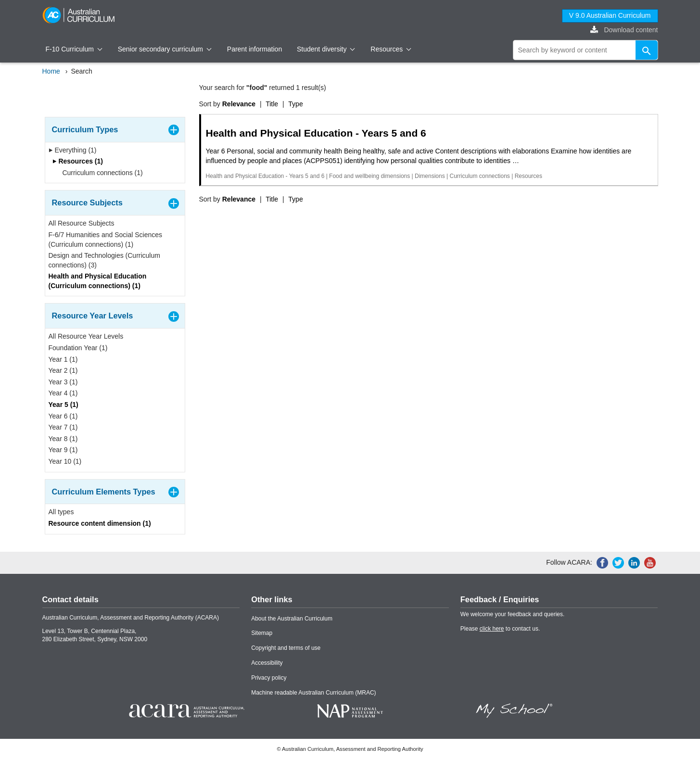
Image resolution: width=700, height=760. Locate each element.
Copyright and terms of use (286, 648)
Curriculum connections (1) (100, 173)
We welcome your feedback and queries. (513, 614)
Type (295, 104)
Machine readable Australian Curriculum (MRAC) (313, 693)
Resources (391, 49)
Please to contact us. (500, 629)
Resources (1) (78, 161)
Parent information (255, 49)
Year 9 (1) (63, 450)
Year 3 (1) (63, 382)
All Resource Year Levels (86, 336)
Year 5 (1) (64, 405)
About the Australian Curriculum (292, 619)
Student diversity (326, 49)
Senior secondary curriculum (165, 49)
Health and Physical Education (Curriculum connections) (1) (98, 281)
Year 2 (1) (63, 370)
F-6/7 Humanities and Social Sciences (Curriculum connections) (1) (106, 240)
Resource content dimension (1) (100, 523)
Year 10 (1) (65, 461)
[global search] (585, 50)
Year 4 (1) (63, 393)
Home (51, 71)
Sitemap (262, 633)
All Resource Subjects (82, 223)
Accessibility (267, 663)
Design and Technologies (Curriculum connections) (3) (104, 260)
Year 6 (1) (63, 416)
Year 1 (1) (63, 359)
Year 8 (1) (63, 439)
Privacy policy (269, 678)
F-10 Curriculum (74, 49)
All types (61, 512)
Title (272, 104)
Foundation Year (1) (78, 348)
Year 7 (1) (63, 427)
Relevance (239, 104)
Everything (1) (73, 150)
